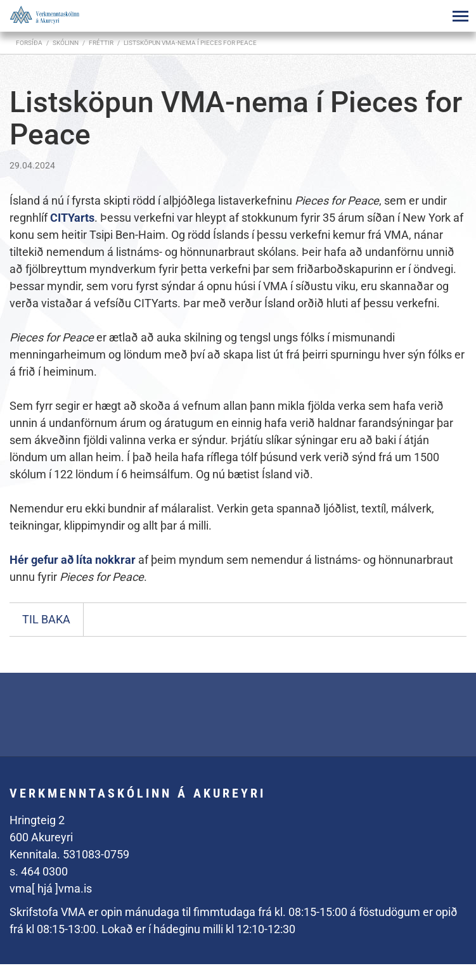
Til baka (46, 619)
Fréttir (101, 43)
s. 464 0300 (39, 871)
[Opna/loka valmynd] (460, 16)
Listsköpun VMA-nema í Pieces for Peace (190, 43)
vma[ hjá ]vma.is (51, 888)
